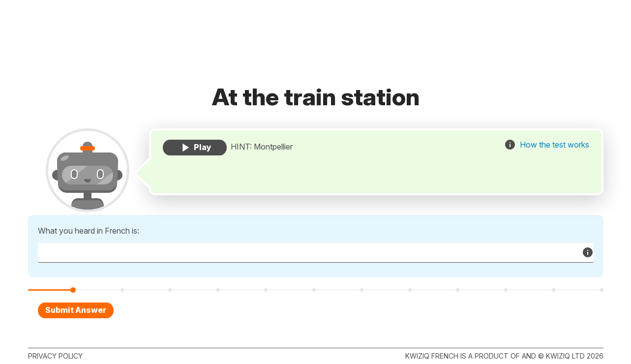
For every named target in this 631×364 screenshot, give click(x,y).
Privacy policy (55, 356)
